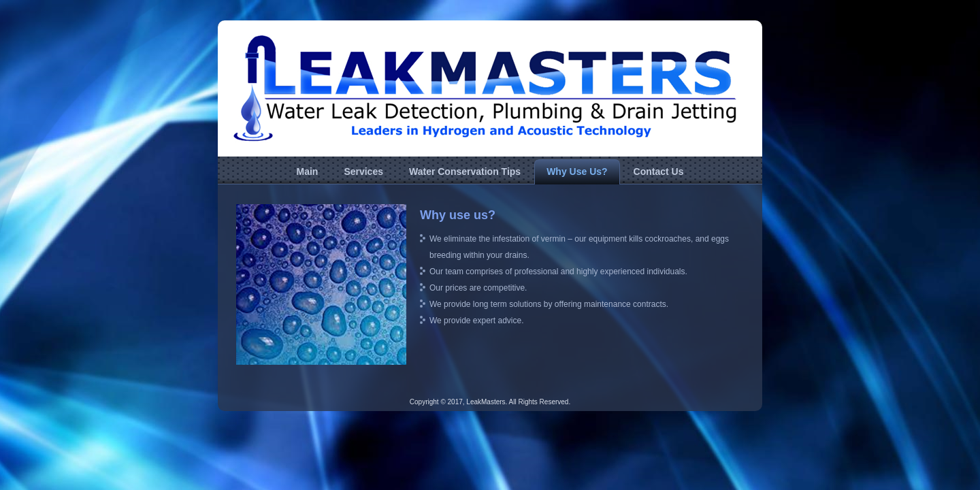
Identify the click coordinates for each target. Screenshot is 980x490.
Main (307, 171)
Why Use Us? (577, 171)
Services (363, 171)
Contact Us (659, 171)
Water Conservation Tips (465, 171)
